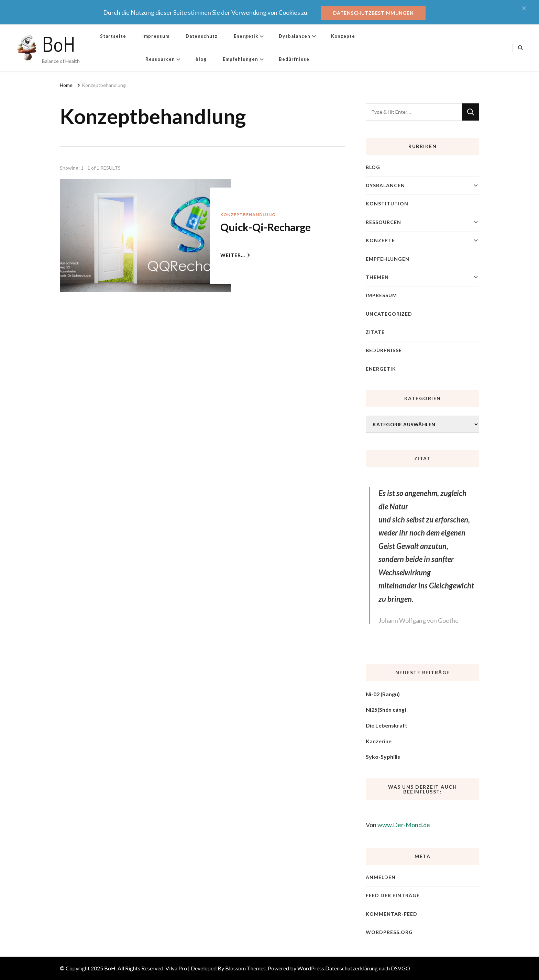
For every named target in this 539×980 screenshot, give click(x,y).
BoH (59, 44)
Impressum (156, 36)
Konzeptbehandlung (248, 215)
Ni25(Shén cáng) (386, 709)
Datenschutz (202, 36)
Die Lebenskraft (387, 725)
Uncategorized (389, 314)
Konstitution (387, 204)
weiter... (235, 255)
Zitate (375, 332)
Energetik (246, 36)
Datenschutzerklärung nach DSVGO (368, 968)
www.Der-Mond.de (404, 825)
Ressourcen (160, 59)
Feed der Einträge (393, 895)
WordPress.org (389, 932)
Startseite (113, 36)
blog (201, 59)
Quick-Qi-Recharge (266, 227)
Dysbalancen (295, 36)
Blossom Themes (245, 968)
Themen (377, 277)
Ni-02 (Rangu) (383, 694)
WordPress (311, 968)
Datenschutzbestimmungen (373, 13)
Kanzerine (379, 741)
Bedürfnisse (294, 59)
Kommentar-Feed (392, 914)
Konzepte (343, 36)
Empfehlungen (240, 59)
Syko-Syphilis (383, 757)
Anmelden (381, 877)
